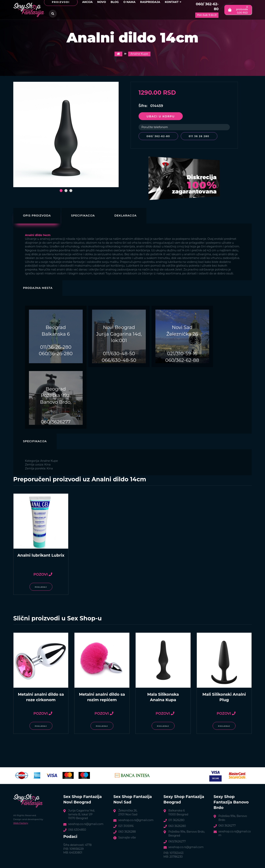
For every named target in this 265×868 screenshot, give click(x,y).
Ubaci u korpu (161, 116)
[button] (61, 191)
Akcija (87, 2)
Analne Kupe (139, 54)
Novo (102, 2)
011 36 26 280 (200, 136)
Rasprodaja (150, 2)
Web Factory (21, 822)
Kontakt (173, 2)
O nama (129, 2)
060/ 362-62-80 (207, 7)
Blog (115, 2)
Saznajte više (127, 837)
